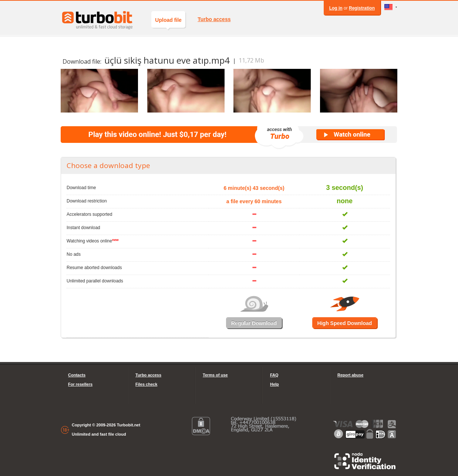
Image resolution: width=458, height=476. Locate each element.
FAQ (274, 375)
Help (275, 384)
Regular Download (254, 323)
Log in (336, 8)
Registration (362, 8)
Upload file (168, 22)
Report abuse (350, 375)
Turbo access (214, 19)
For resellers (80, 384)
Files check (146, 384)
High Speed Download (345, 323)
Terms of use (215, 375)
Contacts (77, 375)
